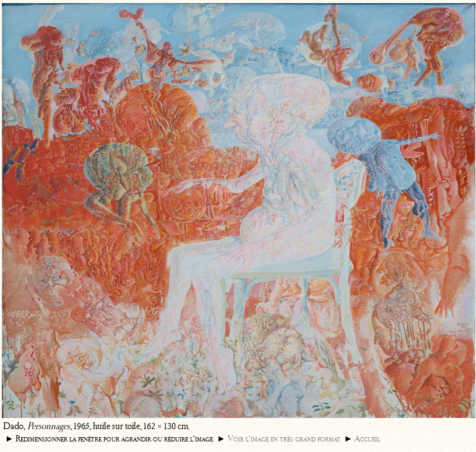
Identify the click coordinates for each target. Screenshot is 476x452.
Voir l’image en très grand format (284, 439)
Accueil (367, 439)
